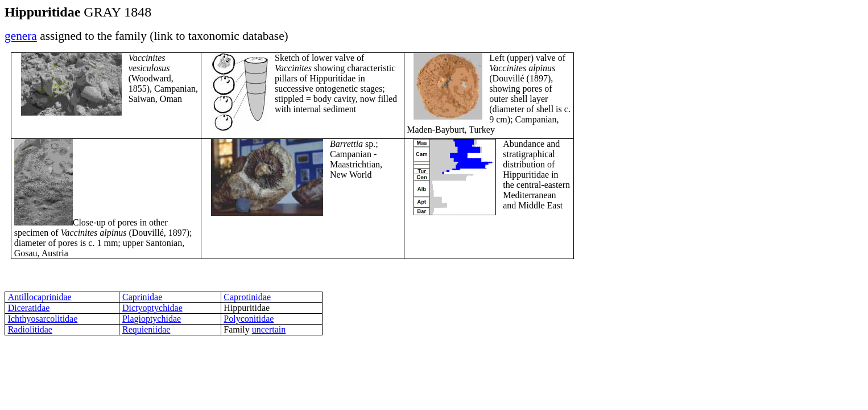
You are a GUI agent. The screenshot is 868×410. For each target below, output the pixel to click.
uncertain (269, 329)
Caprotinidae (247, 297)
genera (21, 36)
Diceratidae (29, 308)
